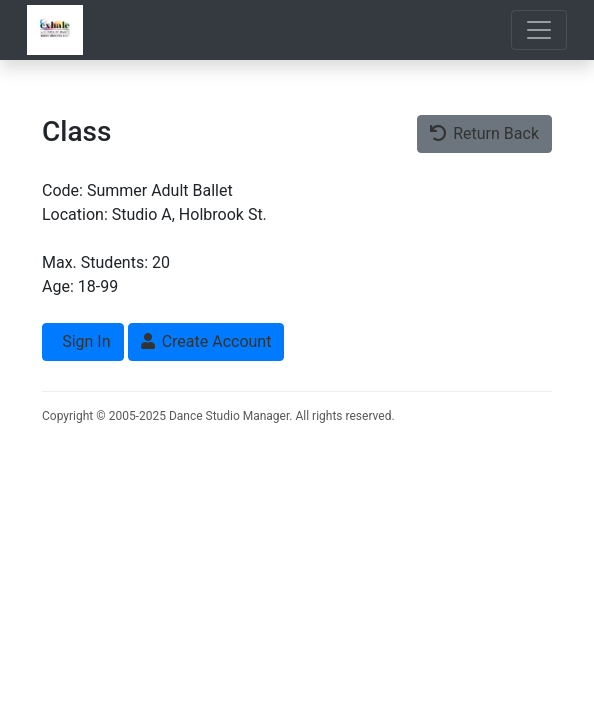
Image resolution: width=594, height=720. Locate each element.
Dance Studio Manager (229, 416)
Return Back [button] (484, 133)
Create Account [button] (206, 341)
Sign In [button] (84, 341)
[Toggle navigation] (539, 30)
